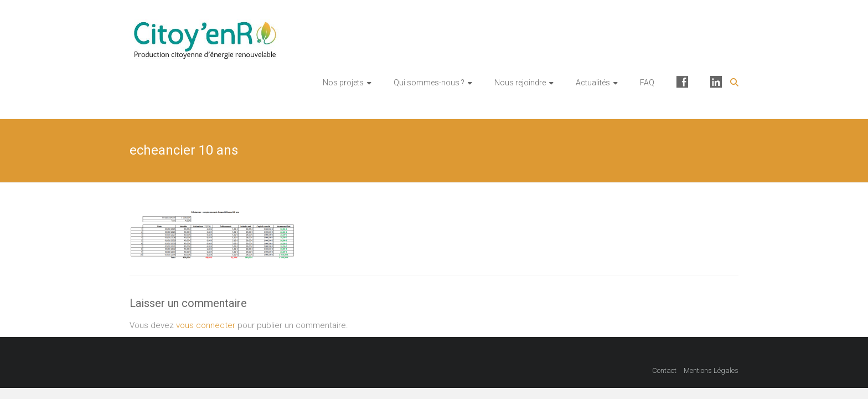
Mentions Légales (711, 370)
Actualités (593, 83)
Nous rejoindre (520, 83)
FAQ (647, 83)
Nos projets (343, 83)
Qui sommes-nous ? (429, 83)
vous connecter (206, 325)
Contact (664, 370)
